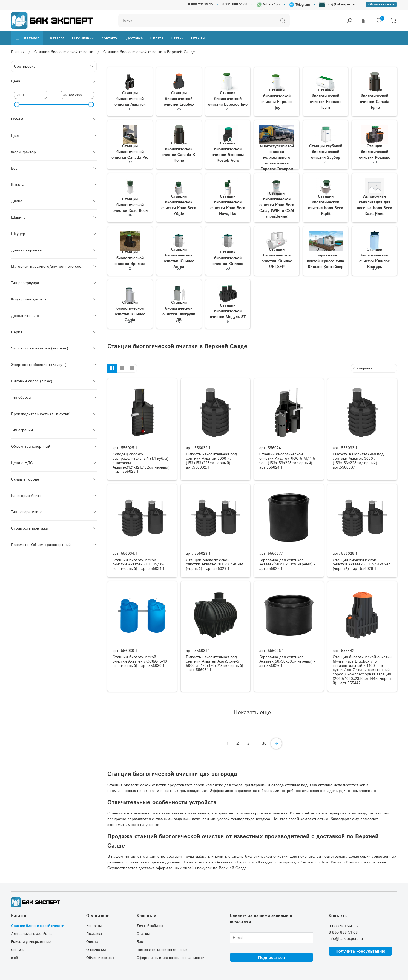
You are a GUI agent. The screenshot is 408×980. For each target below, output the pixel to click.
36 (264, 743)
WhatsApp (268, 5)
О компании (83, 38)
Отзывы (198, 38)
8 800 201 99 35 (201, 4)
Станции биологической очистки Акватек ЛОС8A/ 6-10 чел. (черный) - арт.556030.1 (140, 661)
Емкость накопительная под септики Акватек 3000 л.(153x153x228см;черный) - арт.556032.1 (211, 461)
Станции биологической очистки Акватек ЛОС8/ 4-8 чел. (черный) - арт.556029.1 (215, 565)
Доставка (134, 38)
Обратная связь (381, 4)
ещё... (16, 958)
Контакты (110, 38)
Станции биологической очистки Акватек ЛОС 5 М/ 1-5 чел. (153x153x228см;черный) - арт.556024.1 (287, 461)
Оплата (157, 38)
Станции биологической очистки (64, 52)
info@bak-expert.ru (338, 5)
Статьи (177, 38)
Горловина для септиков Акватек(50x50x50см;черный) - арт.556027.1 (287, 565)
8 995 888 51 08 (235, 4)
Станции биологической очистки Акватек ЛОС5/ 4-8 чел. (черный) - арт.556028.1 (362, 565)
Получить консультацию (360, 951)
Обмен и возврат (100, 958)
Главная (18, 52)
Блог (141, 942)
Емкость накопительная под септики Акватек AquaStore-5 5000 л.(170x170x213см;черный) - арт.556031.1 (215, 664)
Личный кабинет (150, 926)
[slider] (17, 105)
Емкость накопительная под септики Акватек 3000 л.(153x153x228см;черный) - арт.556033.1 (358, 461)
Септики (18, 950)
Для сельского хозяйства (32, 934)
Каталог (27, 38)
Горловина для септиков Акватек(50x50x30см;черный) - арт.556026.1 (287, 661)
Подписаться (271, 957)
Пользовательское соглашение (162, 950)
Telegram (299, 5)
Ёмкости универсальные (31, 942)
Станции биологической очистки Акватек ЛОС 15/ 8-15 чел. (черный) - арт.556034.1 (140, 565)
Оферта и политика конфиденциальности (170, 958)
